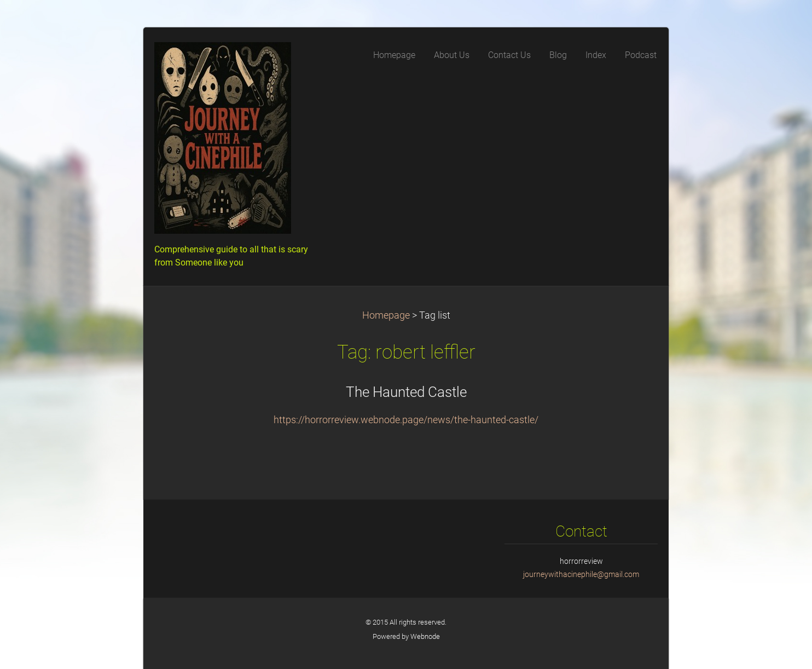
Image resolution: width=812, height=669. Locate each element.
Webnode (425, 636)
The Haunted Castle (406, 392)
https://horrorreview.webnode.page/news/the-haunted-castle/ (406, 420)
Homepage (386, 315)
